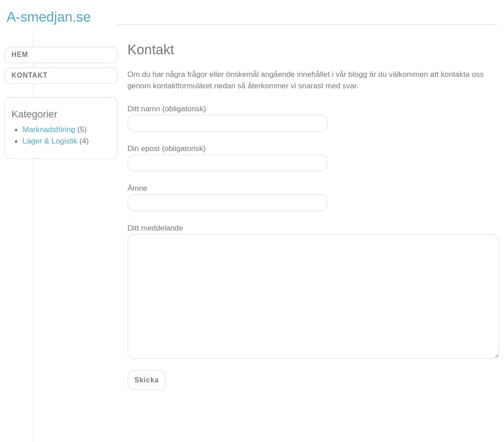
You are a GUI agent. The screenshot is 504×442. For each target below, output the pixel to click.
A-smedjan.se (49, 17)
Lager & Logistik (50, 141)
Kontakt (30, 75)
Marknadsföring (49, 129)
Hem (20, 55)
